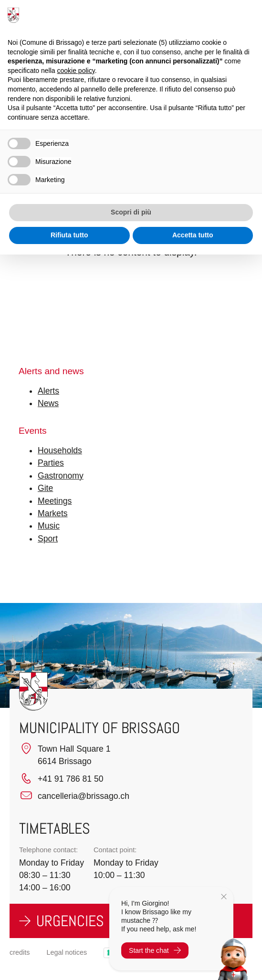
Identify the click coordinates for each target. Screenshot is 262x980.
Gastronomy (61, 476)
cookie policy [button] (76, 71)
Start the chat (155, 950)
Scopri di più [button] (131, 212)
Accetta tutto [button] (193, 235)
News (48, 403)
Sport (48, 539)
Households (60, 450)
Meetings (55, 501)
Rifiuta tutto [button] (69, 235)
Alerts (48, 391)
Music (49, 526)
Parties (51, 463)
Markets (53, 513)
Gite (45, 488)
